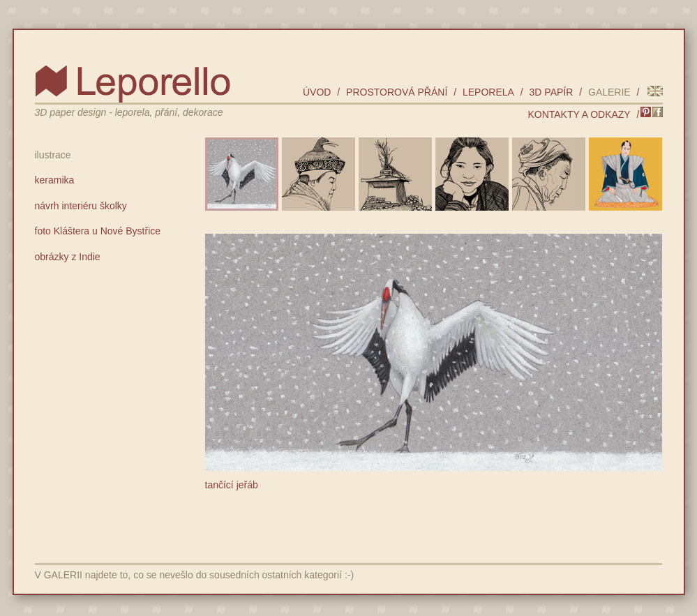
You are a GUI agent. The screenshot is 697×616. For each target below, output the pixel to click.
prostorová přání (397, 92)
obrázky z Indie (68, 257)
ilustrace (53, 155)
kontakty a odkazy (579, 114)
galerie (609, 92)
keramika (55, 180)
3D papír (552, 92)
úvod (317, 92)
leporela (488, 92)
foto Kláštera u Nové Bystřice (98, 231)
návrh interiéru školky (81, 206)
